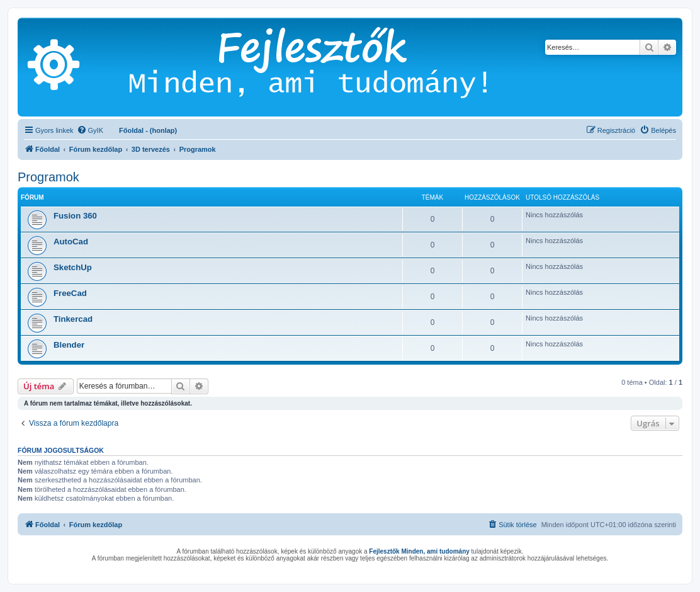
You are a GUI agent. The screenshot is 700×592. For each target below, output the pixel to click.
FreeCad (70, 293)
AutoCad (71, 242)
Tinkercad (73, 319)
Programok (48, 177)
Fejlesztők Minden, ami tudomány (419, 551)
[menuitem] (90, 130)
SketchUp (73, 267)
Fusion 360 (75, 216)
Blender (69, 345)
